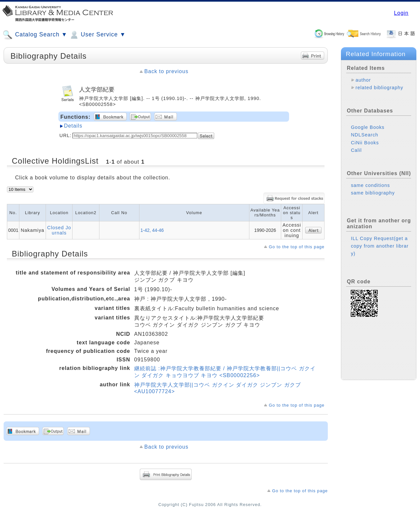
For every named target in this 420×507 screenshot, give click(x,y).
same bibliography (373, 193)
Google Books (367, 127)
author (363, 80)
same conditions (370, 185)
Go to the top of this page (297, 247)
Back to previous (166, 71)
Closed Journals (59, 230)
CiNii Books (365, 143)
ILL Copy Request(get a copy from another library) (380, 246)
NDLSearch (364, 135)
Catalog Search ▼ (35, 35)
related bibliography (379, 88)
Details (73, 126)
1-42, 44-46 (152, 230)
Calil (356, 150)
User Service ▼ (97, 35)
